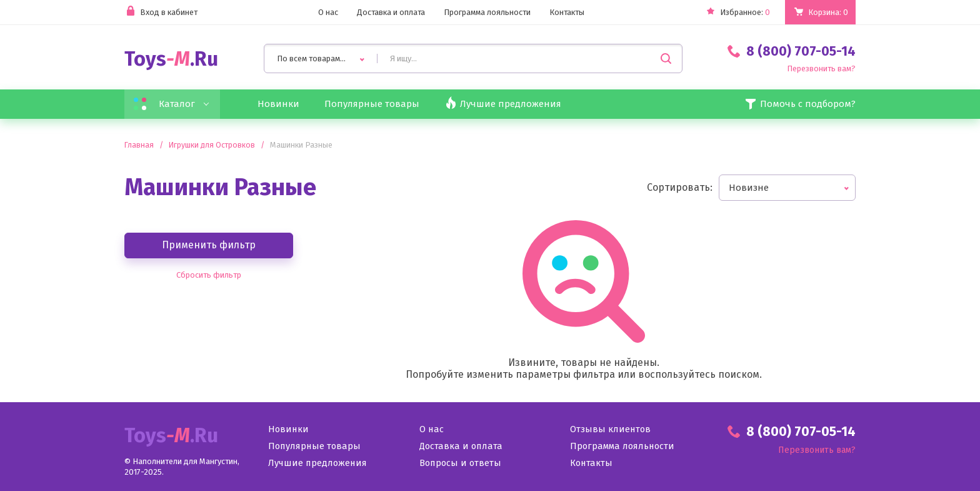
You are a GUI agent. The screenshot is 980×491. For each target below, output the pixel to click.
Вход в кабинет (164, 13)
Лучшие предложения (319, 465)
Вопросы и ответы (462, 465)
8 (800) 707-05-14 (792, 52)
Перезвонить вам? (817, 69)
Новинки (280, 105)
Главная (139, 147)
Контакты (575, 13)
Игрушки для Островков (213, 147)
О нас (316, 13)
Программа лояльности (488, 13)
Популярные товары (377, 105)
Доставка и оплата (383, 13)
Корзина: (826, 12)
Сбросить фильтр (209, 276)
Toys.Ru (171, 60)
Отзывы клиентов (611, 431)
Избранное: (730, 13)
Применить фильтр (209, 247)
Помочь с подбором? (799, 105)
